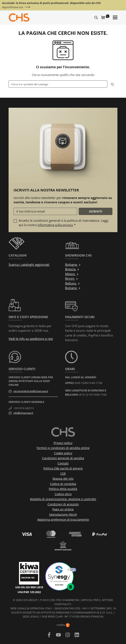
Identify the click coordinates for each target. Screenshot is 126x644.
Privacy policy (63, 443)
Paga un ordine (63, 509)
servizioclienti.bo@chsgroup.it (31, 391)
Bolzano (73, 288)
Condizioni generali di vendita (63, 458)
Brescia (72, 269)
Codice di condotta (63, 484)
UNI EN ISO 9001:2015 (29, 587)
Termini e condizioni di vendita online (63, 448)
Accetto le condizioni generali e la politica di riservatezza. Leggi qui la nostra (64, 223)
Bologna (73, 264)
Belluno (73, 283)
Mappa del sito (63, 479)
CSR (63, 474)
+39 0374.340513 (24, 408)
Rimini (72, 278)
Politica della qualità (63, 489)
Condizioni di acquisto (63, 504)
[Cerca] (58, 84)
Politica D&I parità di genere (63, 468)
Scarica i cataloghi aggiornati (29, 264)
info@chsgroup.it (23, 413)
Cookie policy (63, 453)
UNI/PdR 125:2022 (29, 592)
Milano (72, 274)
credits (63, 625)
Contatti (63, 463)
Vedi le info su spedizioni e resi (31, 339)
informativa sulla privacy (55, 225)
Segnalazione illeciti (63, 514)
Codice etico (63, 494)
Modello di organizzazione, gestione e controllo (63, 499)
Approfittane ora (13, 7)
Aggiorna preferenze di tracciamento (63, 519)
